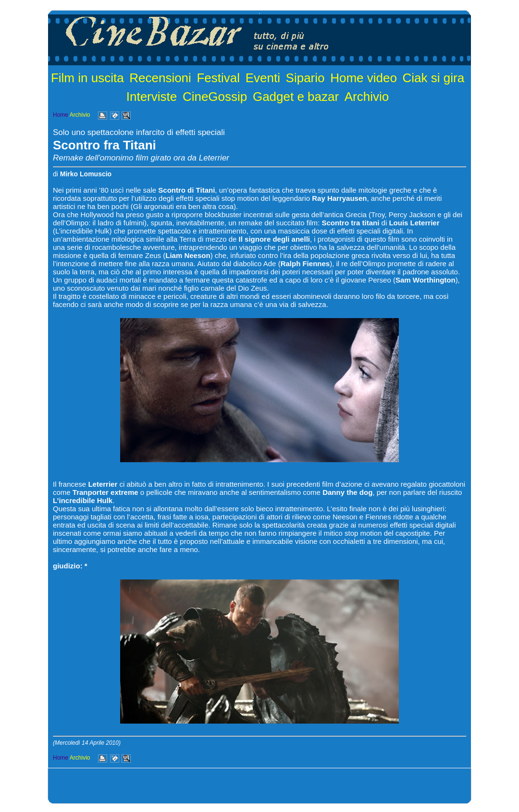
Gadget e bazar (296, 97)
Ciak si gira (434, 78)
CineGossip (215, 97)
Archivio (367, 97)
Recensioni (160, 78)
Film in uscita (87, 78)
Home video (364, 78)
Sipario (305, 78)
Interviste (152, 97)
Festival (218, 78)
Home (61, 115)
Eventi (263, 78)
